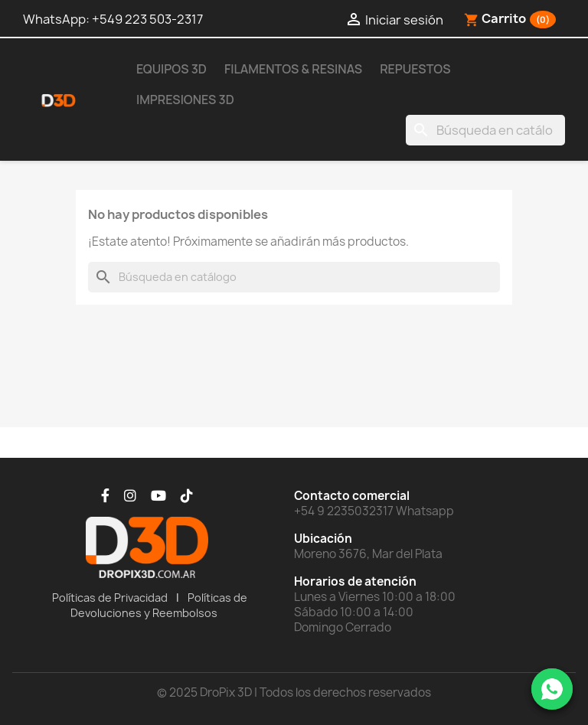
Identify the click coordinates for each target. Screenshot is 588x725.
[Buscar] (485, 130)
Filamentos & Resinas (293, 69)
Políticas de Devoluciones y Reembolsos (159, 605)
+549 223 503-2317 (147, 19)
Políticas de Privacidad (110, 598)
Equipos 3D (171, 69)
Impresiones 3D (185, 100)
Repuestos (415, 69)
